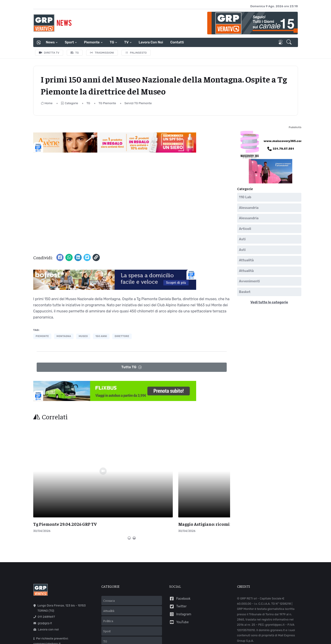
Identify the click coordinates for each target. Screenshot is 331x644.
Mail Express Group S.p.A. (209, 629)
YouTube (179, 577)
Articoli (245, 229)
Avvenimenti (249, 281)
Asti (242, 239)
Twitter (178, 561)
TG (112, 42)
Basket (245, 292)
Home (47, 103)
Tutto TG (132, 367)
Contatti (177, 42)
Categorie (69, 103)
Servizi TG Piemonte (138, 103)
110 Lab (245, 197)
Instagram (180, 569)
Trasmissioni (102, 53)
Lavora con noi (151, 42)
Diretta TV (49, 53)
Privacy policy (170, 635)
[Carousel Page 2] (134, 493)
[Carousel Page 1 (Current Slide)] (129, 493)
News (50, 42)
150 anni (101, 336)
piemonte (42, 336)
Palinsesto (136, 53)
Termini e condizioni (142, 635)
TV (126, 42)
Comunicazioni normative (256, 602)
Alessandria (249, 208)
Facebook (180, 553)
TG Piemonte (107, 103)
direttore (122, 336)
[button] (289, 42)
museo (83, 336)
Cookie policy (193, 635)
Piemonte (92, 42)
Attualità (246, 260)
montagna (64, 336)
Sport (69, 42)
